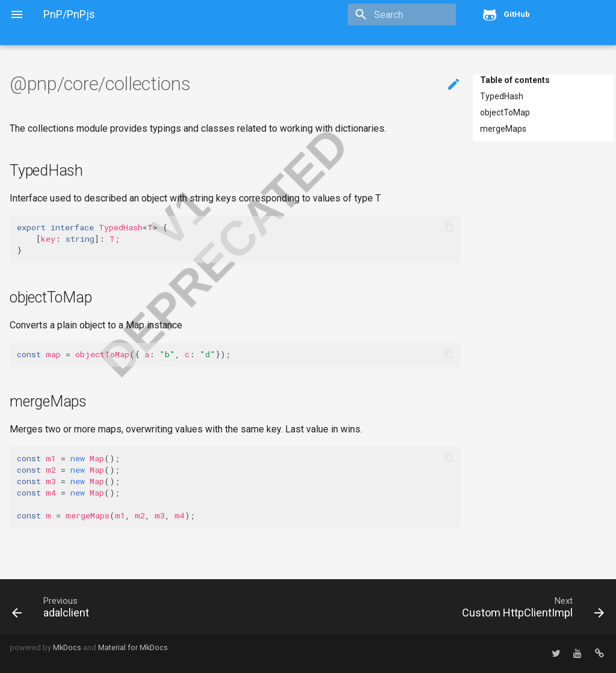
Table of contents (515, 80)
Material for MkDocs (133, 647)
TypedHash (502, 96)
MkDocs (67, 647)
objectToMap (505, 112)
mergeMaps (503, 129)
